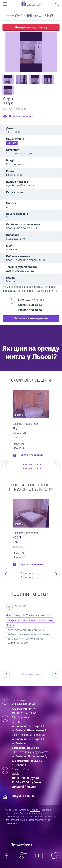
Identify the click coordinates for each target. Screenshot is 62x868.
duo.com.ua (11, 823)
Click (5, 5)
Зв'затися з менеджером (31, 318)
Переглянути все (31, 464)
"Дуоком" (35, 810)
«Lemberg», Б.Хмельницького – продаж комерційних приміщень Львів (30, 620)
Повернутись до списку (31, 27)
